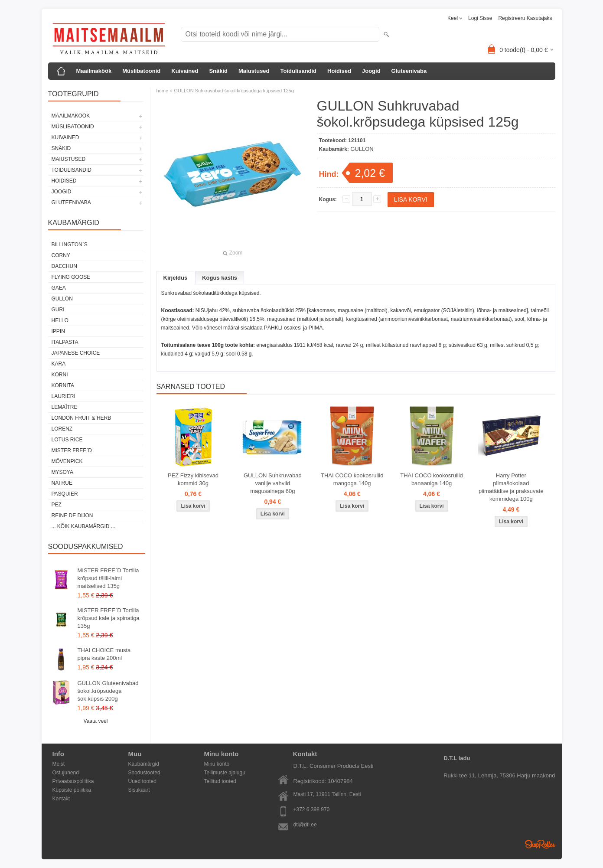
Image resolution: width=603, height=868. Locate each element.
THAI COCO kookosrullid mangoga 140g (352, 479)
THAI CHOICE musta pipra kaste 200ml (104, 654)
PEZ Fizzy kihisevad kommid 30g (193, 479)
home (163, 91)
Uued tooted (142, 781)
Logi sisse (480, 18)
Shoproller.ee (540, 844)
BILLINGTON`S (70, 245)
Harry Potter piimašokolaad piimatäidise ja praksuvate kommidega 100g (511, 487)
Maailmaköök (94, 71)
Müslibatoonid (141, 71)
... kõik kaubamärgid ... (83, 526)
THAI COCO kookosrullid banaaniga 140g (431, 479)
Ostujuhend (66, 773)
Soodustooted (144, 773)
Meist (59, 764)
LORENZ (62, 429)
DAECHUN (64, 266)
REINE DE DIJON (72, 516)
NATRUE (62, 483)
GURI (58, 310)
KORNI (60, 375)
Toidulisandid (299, 71)
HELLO (60, 320)
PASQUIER (65, 494)
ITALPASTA (65, 342)
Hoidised (339, 71)
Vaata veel (96, 721)
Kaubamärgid (144, 764)
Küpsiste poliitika (72, 790)
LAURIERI (64, 396)
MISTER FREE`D (72, 450)
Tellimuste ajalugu (225, 773)
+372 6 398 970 (312, 809)
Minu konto (217, 764)
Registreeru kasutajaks (525, 18)
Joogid (371, 71)
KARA (59, 364)
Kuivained (185, 71)
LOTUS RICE (67, 440)
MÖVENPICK (67, 461)
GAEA (59, 288)
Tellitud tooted (220, 781)
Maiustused (254, 71)
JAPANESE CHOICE (76, 353)
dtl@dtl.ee (305, 825)
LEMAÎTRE (65, 407)
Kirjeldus (176, 278)
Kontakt (61, 799)
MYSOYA (62, 472)
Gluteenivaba (409, 71)
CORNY (61, 255)
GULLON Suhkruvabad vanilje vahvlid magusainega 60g (273, 483)
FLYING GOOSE (71, 277)
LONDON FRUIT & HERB (81, 418)
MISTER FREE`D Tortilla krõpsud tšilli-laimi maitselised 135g (108, 578)
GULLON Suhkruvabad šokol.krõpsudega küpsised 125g (234, 91)
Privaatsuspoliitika (73, 781)
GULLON (62, 299)
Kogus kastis (220, 278)
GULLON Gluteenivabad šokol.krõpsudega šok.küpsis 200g (108, 691)
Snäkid (218, 71)
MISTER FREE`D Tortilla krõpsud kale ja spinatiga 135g (109, 618)
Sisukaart (139, 790)
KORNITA (63, 385)
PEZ (57, 505)
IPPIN (58, 331)
